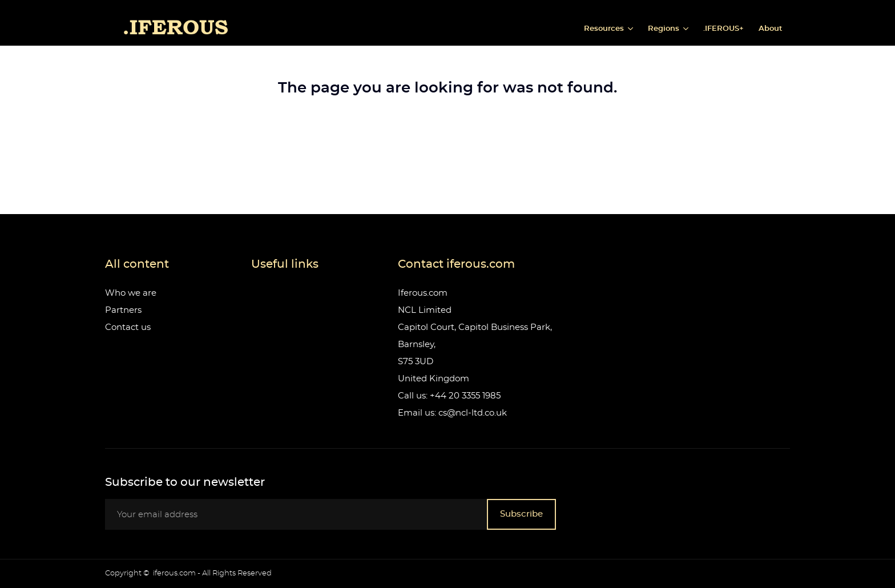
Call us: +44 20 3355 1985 (449, 396)
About (771, 29)
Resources (605, 29)
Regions (665, 29)
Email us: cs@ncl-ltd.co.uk (452, 413)
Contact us (128, 327)
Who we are (131, 293)
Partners (123, 310)
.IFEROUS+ (723, 29)
